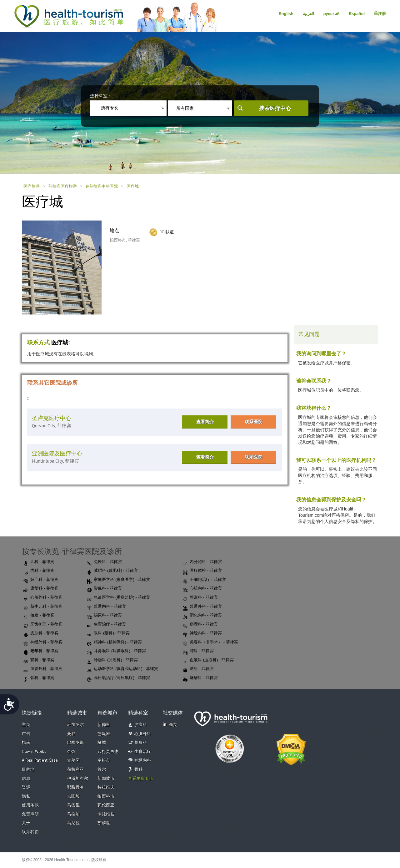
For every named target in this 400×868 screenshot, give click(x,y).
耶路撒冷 (76, 787)
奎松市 (104, 761)
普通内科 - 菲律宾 (106, 607)
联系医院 (253, 422)
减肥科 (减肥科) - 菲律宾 (112, 571)
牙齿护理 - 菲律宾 (43, 625)
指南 (26, 743)
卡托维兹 (106, 814)
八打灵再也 (108, 752)
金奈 (71, 752)
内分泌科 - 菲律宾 (202, 562)
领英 (170, 725)
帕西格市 (106, 797)
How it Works (34, 752)
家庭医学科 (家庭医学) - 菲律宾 (118, 580)
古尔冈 (74, 761)
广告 (26, 734)
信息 (26, 779)
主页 (26, 725)
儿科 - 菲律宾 (39, 562)
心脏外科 (143, 734)
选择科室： (101, 96)
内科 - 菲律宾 (39, 571)
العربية (308, 14)
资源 (26, 787)
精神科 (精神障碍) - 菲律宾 (114, 642)
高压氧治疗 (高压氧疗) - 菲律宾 (118, 678)
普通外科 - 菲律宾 (202, 607)
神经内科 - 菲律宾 (202, 633)
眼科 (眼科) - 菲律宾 (108, 633)
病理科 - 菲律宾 (200, 625)
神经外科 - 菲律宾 (43, 642)
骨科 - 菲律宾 (39, 678)
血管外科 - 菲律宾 (43, 669)
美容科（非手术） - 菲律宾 (210, 642)
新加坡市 (106, 779)
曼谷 (71, 734)
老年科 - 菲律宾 (41, 651)
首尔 (102, 770)
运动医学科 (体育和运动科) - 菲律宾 (122, 669)
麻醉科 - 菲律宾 (200, 678)
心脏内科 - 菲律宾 (202, 589)
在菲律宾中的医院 (102, 186)
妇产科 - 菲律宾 (41, 580)
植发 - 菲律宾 (39, 616)
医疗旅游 (32, 186)
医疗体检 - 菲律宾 (202, 571)
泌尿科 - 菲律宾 (104, 616)
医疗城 (133, 186)
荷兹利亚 (76, 770)
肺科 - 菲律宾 (198, 651)
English (286, 14)
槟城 (102, 743)
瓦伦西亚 (106, 805)
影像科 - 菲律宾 (104, 589)
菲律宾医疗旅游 (63, 186)
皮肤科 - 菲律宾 (41, 633)
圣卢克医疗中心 (52, 418)
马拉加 (74, 814)
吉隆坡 (74, 797)
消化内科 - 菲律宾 (202, 616)
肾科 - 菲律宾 (39, 660)
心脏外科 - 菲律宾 (43, 598)
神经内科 (143, 761)
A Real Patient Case (40, 761)
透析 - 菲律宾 (198, 669)
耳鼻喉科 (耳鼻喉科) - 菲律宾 (116, 651)
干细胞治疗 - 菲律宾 (204, 580)
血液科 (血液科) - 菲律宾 (208, 660)
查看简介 (205, 422)
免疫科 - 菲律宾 (104, 562)
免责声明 (30, 814)
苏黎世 (104, 823)
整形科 (141, 743)
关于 (26, 823)
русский (332, 14)
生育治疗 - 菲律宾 (106, 625)
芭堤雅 (104, 734)
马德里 (74, 805)
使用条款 (30, 805)
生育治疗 (143, 752)
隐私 (26, 797)
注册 (380, 13)
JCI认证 (167, 232)
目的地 (28, 770)
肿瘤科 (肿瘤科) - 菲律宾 (112, 660)
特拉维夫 (106, 787)
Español (357, 14)
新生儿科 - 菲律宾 (43, 607)
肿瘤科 (141, 725)
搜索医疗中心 (275, 108)
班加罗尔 (76, 725)
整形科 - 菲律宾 (200, 598)
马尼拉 (74, 823)
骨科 (139, 770)
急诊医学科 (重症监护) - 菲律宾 (118, 598)
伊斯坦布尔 (78, 779)
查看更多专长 (141, 779)
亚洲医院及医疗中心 (57, 454)
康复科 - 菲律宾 (41, 589)
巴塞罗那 (76, 743)
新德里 (104, 725)
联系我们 (30, 832)
